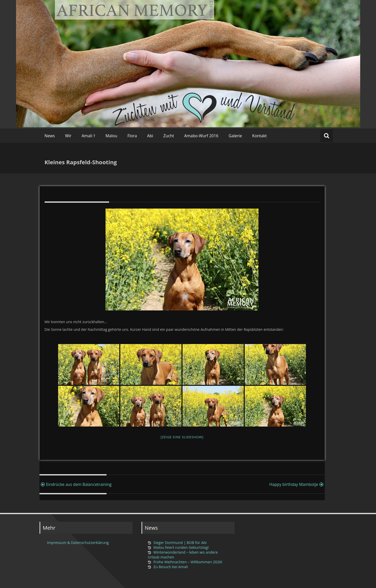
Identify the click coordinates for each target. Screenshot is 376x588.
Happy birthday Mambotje (297, 484)
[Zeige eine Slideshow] (182, 437)
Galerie (235, 136)
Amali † (88, 136)
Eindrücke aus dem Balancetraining (76, 484)
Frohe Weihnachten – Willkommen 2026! (188, 562)
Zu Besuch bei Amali (171, 567)
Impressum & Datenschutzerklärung (78, 543)
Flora (132, 136)
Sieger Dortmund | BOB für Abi (180, 543)
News (50, 136)
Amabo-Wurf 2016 (201, 136)
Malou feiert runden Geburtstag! (181, 547)
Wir (68, 136)
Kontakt (259, 136)
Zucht (169, 136)
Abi (150, 136)
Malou (111, 136)
